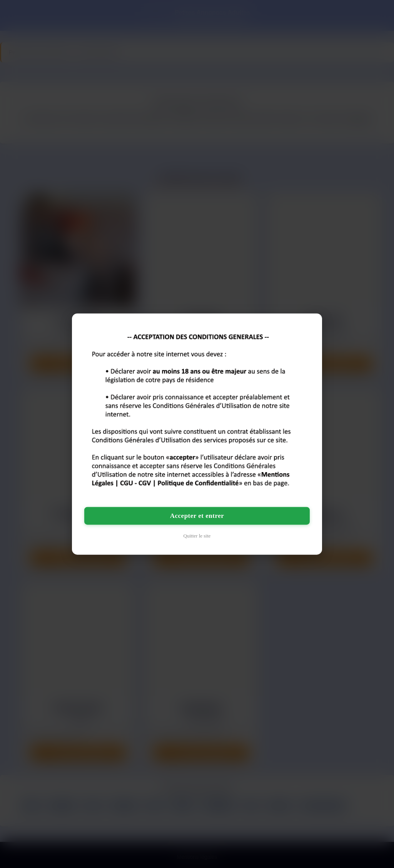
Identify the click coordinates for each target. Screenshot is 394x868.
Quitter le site (197, 535)
